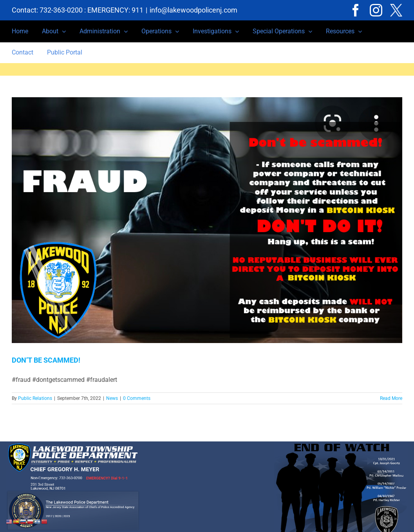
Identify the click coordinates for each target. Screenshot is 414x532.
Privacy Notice (155, 528)
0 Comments (137, 398)
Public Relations (35, 398)
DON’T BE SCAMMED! (46, 360)
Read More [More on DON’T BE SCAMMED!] (391, 398)
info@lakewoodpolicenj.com (193, 10)
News (112, 398)
